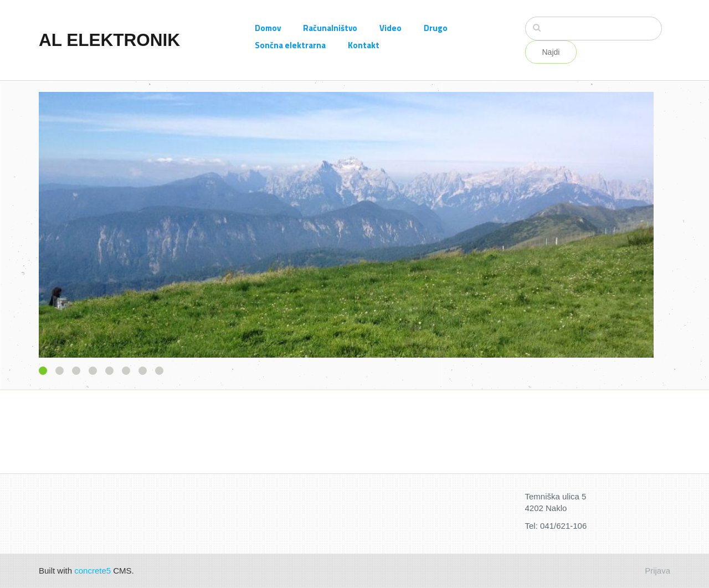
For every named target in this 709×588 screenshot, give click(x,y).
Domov (268, 28)
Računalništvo (330, 28)
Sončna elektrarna (290, 45)
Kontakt (364, 45)
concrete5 (93, 571)
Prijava (657, 571)
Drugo (436, 28)
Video (391, 28)
